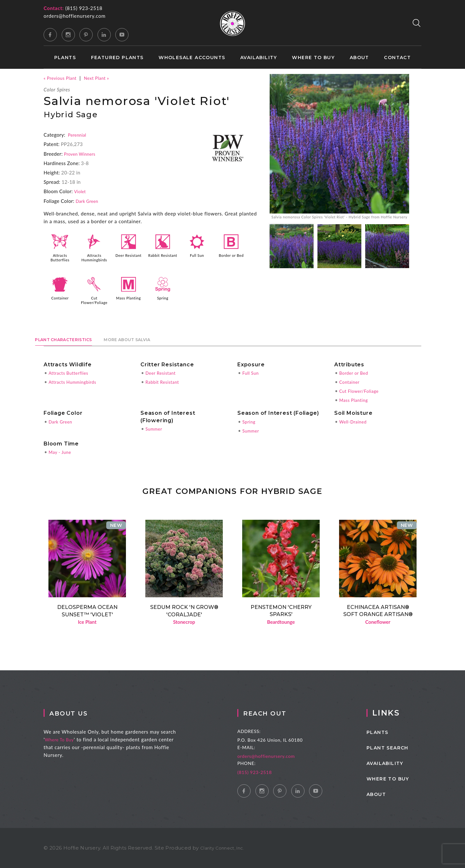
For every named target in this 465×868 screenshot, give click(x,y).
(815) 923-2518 (84, 8)
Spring (163, 298)
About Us (81, 713)
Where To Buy (68, 739)
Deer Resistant (129, 257)
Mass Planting (128, 298)
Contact (397, 58)
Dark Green (88, 201)
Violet (81, 191)
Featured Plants (117, 58)
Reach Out (281, 713)
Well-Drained (355, 421)
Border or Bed (231, 255)
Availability (259, 58)
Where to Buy (313, 58)
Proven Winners (82, 154)
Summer (155, 428)
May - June (61, 451)
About (359, 58)
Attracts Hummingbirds (94, 257)
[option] (339, 152)
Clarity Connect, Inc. (226, 848)
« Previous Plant (62, 78)
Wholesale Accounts (192, 58)
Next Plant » (103, 78)
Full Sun (197, 255)
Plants (65, 58)
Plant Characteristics (78, 337)
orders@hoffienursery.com (75, 16)
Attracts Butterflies (60, 257)
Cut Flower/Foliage (95, 300)
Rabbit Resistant (163, 257)
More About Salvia (169, 337)
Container (60, 298)
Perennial (78, 135)
